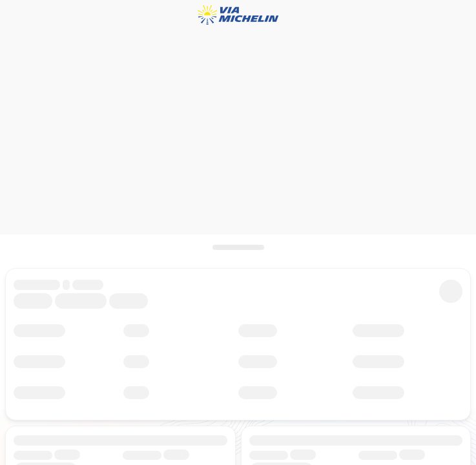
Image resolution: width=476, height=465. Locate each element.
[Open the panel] (238, 247)
